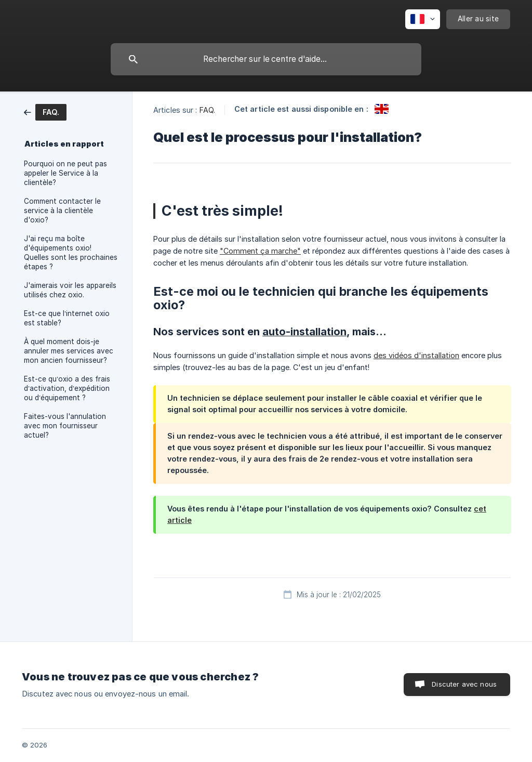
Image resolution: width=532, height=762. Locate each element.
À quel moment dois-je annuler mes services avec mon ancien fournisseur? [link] (69, 351)
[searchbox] (266, 59)
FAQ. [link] (207, 110)
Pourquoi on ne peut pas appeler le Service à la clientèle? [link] (65, 173)
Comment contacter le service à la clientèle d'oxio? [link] (62, 211)
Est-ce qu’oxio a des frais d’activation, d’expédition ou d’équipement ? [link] (67, 388)
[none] (423, 19)
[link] (45, 111)
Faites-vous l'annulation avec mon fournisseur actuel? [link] (65, 426)
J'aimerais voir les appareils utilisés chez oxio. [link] (70, 290)
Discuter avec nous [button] (464, 684)
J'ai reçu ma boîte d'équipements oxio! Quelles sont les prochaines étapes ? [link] (71, 253)
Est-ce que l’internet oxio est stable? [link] (67, 318)
